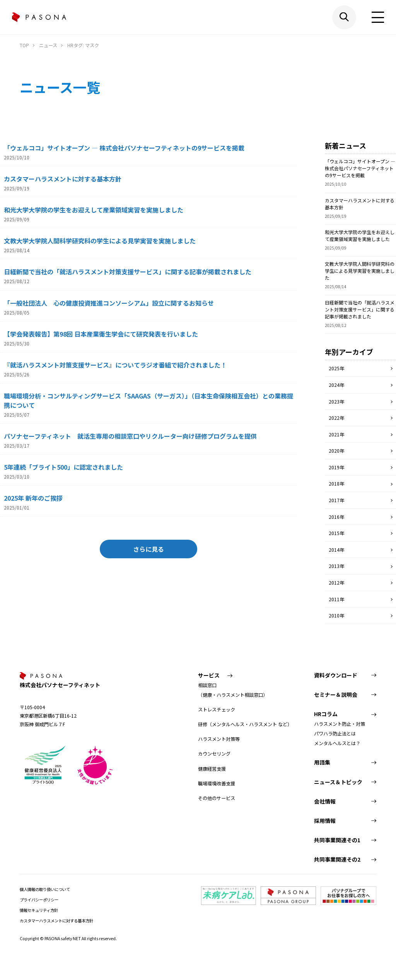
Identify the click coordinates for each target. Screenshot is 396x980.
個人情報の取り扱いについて (45, 889)
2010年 (336, 615)
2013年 (336, 566)
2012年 (336, 582)
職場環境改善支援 (217, 783)
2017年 (336, 500)
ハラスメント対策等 (219, 739)
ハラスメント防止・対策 (340, 724)
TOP (24, 45)
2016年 (336, 517)
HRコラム (326, 714)
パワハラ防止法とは (335, 734)
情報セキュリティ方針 (39, 910)
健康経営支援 (212, 769)
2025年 (336, 368)
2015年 (336, 533)
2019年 (336, 467)
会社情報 (325, 801)
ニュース (48, 45)
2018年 (336, 483)
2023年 (336, 401)
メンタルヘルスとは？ (337, 743)
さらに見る (148, 549)
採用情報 (325, 821)
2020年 (336, 451)
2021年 (336, 434)
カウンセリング (214, 754)
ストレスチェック (217, 710)
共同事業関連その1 (337, 840)
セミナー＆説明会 (336, 694)
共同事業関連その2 (337, 859)
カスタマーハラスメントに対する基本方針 (56, 921)
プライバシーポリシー (39, 900)
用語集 (322, 762)
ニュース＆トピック (338, 782)
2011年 (336, 599)
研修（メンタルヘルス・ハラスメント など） (245, 724)
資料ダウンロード (336, 675)
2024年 (336, 385)
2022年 (336, 418)
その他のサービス (217, 798)
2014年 (336, 550)
